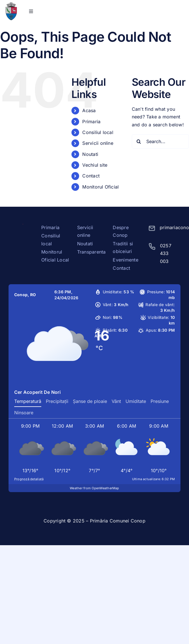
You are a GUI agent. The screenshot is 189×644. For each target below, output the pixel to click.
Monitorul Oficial (100, 187)
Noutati (90, 154)
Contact (91, 176)
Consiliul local (98, 132)
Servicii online (98, 143)
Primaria (91, 122)
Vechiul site (95, 165)
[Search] (139, 141)
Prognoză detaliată (29, 479)
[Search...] (160, 141)
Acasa (89, 110)
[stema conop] (11, 5)
